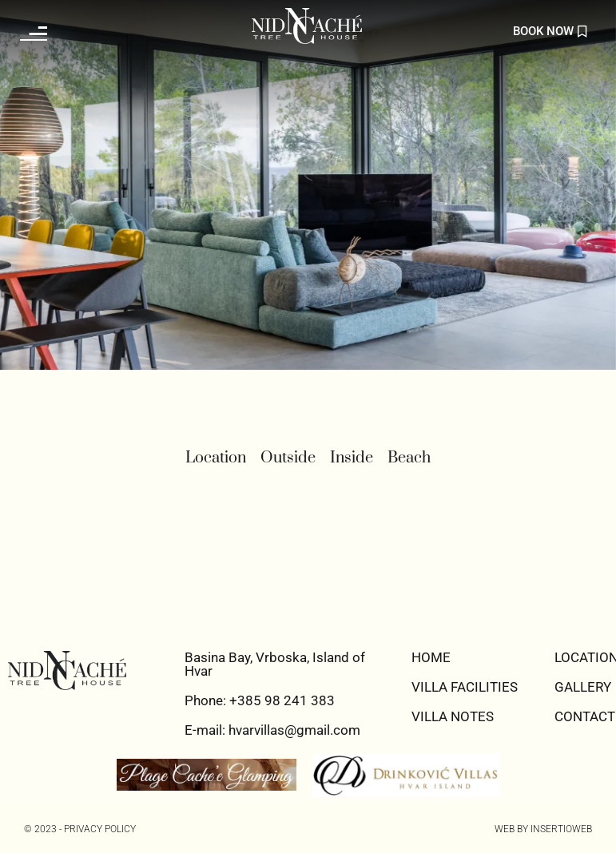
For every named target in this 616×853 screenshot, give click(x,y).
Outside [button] (288, 458)
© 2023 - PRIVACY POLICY (80, 829)
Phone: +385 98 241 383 (260, 700)
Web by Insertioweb (543, 829)
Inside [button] (352, 458)
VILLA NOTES (453, 716)
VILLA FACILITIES (465, 687)
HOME (431, 657)
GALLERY (583, 687)
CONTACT (585, 716)
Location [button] (216, 458)
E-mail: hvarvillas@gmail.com (272, 730)
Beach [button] (409, 458)
